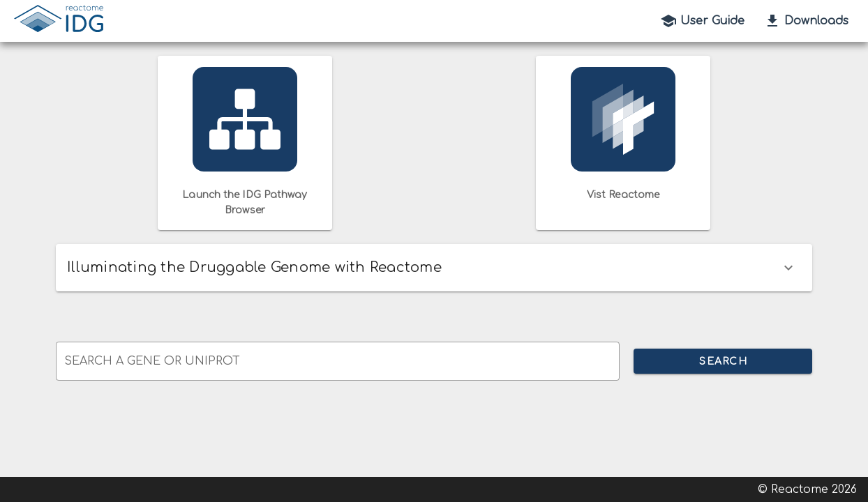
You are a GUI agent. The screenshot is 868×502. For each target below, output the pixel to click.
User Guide (702, 21)
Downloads (806, 21)
